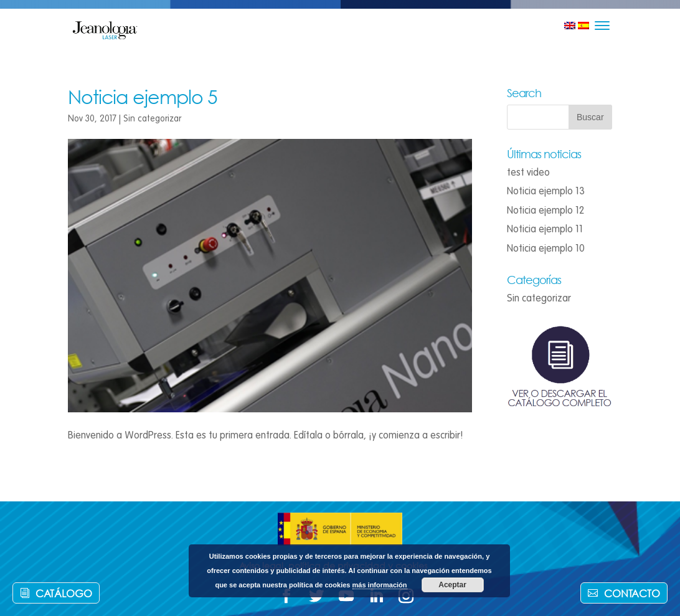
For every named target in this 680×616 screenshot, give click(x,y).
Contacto (632, 593)
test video (528, 173)
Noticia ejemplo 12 (545, 211)
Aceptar (452, 585)
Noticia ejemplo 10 (546, 249)
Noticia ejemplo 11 (545, 229)
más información (380, 585)
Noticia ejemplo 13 (546, 191)
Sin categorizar (152, 119)
